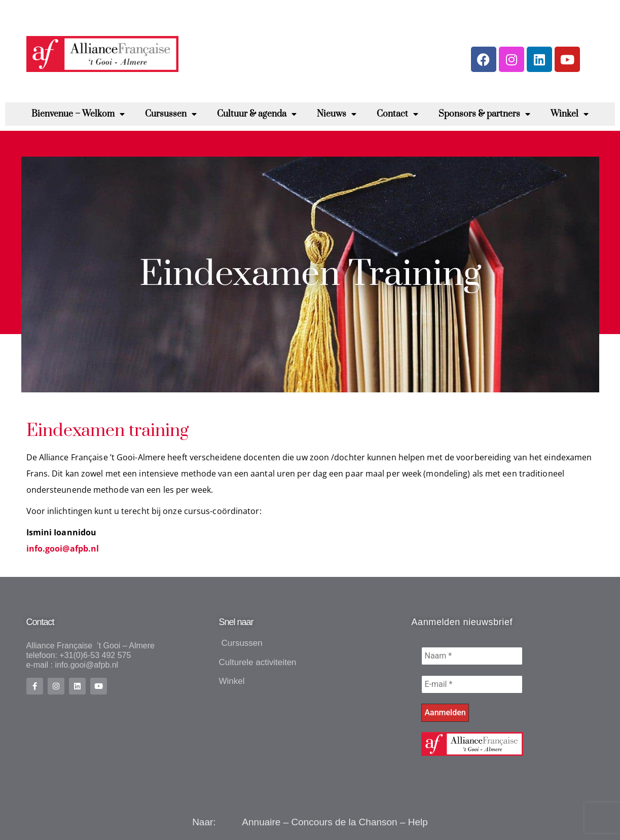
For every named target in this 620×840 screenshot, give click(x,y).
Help (418, 822)
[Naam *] (472, 656)
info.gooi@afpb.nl (63, 549)
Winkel (570, 114)
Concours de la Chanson (344, 822)
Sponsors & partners (484, 114)
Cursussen (171, 114)
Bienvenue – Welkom (78, 114)
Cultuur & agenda (257, 114)
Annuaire (261, 822)
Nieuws (337, 114)
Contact (397, 114)
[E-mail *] (472, 684)
